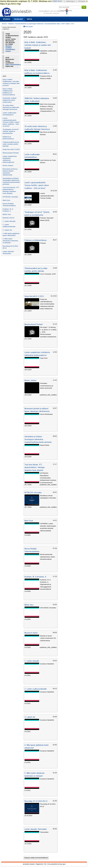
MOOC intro (29, 605)
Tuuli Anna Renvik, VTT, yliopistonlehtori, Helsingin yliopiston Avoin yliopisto (35, 467)
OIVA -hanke (66, 24)
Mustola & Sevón (31, 633)
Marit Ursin (29, 521)
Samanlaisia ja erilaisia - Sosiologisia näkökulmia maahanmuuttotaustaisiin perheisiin (38, 439)
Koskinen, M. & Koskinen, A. (36, 577)
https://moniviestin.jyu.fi (14, 65)
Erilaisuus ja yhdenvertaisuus (36, 240)
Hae (59, 5)
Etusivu (7, 19)
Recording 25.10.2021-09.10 (36, 801)
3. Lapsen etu (30, 717)
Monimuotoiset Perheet (34, 324)
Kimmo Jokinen (30, 380)
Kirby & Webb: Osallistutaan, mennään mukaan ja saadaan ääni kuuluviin (38, 45)
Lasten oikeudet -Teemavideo (36, 829)
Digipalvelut (39, 864)
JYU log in (82, 1)
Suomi (60, 1)
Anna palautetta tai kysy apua (56, 864)
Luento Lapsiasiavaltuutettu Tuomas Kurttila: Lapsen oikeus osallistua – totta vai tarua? (37, 185)
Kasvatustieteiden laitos (52, 24)
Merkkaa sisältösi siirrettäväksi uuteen (10, 49)
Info (45, 864)
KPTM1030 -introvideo (33, 493)
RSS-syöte (28, 27)
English (55, 1)
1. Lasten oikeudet (32, 661)
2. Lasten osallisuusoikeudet (36, 689)
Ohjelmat (19, 19)
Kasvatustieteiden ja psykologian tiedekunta (29, 24)
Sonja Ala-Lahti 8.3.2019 (34, 296)
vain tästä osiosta (66, 11)
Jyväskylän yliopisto (29, 864)
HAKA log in (70, 1)
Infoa (30, 19)
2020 (4, 76)
